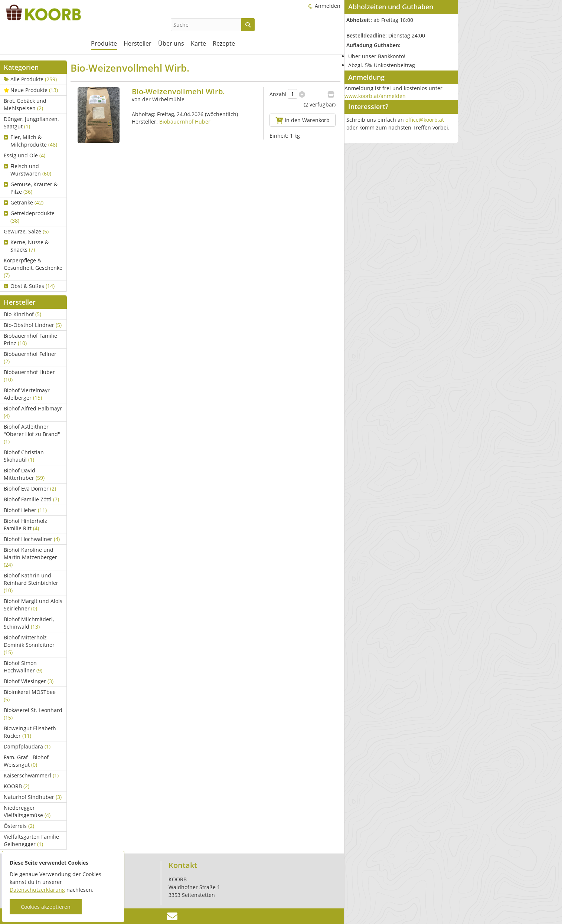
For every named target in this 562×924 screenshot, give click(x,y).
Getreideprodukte (29, 217)
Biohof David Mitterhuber (24, 474)
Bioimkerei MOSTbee (30, 696)
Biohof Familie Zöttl (31, 499)
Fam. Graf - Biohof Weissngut (26, 761)
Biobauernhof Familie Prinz (30, 339)
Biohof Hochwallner (32, 539)
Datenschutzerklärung (37, 890)
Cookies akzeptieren (46, 907)
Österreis (19, 826)
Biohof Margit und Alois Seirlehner (33, 605)
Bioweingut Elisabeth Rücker (30, 732)
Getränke (24, 202)
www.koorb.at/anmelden (375, 96)
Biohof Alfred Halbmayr (33, 412)
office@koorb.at (425, 120)
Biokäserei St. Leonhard (33, 714)
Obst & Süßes (29, 286)
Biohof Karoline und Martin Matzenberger (30, 557)
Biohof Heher (25, 510)
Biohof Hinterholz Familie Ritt (25, 525)
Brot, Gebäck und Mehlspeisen (25, 104)
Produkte (104, 43)
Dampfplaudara (27, 746)
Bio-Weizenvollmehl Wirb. (178, 91)
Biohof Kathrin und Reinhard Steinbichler (31, 583)
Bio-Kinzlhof (22, 314)
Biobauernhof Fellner (30, 358)
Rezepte (224, 43)
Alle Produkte (30, 79)
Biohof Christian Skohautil (24, 456)
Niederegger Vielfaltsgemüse (27, 811)
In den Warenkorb (303, 120)
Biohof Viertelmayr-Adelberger (28, 394)
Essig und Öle (24, 155)
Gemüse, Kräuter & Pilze (31, 188)
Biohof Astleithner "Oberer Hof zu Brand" (32, 434)
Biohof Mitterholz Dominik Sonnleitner (29, 645)
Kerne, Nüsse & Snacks (26, 246)
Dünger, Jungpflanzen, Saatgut (31, 123)
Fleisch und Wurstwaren (27, 170)
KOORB (17, 786)
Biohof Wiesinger (29, 681)
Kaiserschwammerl (31, 775)
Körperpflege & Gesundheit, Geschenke (33, 268)
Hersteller (138, 43)
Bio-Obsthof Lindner (33, 325)
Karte (198, 43)
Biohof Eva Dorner (30, 489)
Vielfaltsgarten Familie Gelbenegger (31, 840)
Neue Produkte (31, 90)
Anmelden (328, 6)
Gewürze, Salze (26, 231)
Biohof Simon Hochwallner (23, 667)
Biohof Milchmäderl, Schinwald (29, 623)
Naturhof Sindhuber (33, 797)
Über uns (171, 43)
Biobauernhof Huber (29, 376)
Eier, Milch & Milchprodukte (30, 141)
